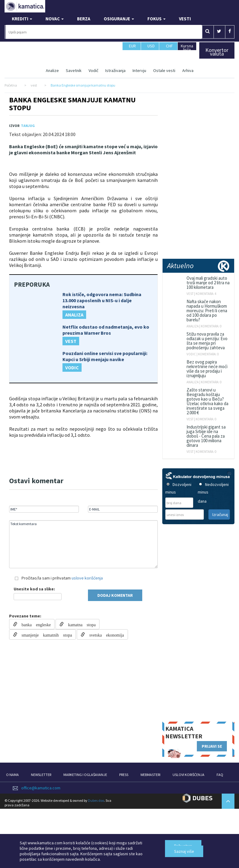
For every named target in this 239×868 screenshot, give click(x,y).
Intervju (139, 70)
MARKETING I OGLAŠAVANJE (85, 775)
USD (151, 49)
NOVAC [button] (55, 19)
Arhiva (188, 70)
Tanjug (28, 126)
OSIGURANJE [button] (119, 19)
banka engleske (34, 624)
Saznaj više (184, 851)
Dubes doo (96, 800)
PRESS (124, 775)
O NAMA (12, 775)
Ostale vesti (164, 70)
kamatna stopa (80, 624)
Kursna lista (187, 48)
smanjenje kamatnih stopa (45, 634)
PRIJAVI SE (212, 746)
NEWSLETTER (41, 775)
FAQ (220, 775)
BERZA (84, 19)
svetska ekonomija (104, 634)
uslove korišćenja (87, 578)
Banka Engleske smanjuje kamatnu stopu (72, 104)
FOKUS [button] (157, 19)
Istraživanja (115, 70)
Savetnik (74, 70)
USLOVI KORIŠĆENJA (189, 775)
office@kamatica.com (41, 788)
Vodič (93, 70)
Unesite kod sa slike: (34, 589)
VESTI (185, 19)
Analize (52, 70)
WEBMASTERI (150, 775)
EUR (132, 49)
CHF (169, 49)
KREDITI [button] (22, 19)
